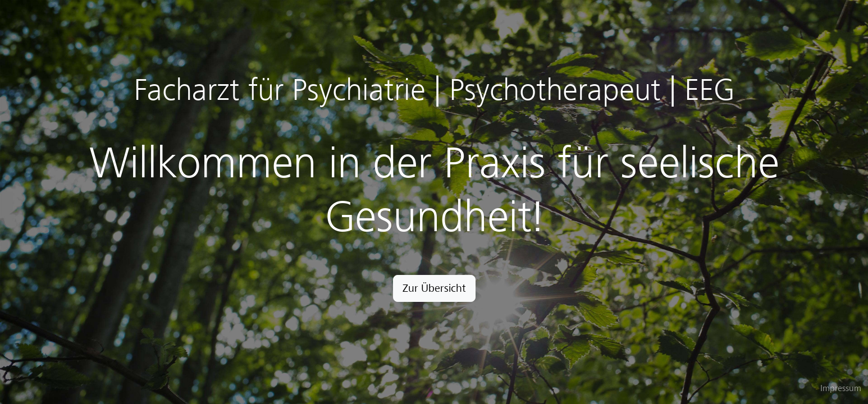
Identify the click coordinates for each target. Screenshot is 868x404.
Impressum (841, 388)
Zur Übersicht (434, 288)
